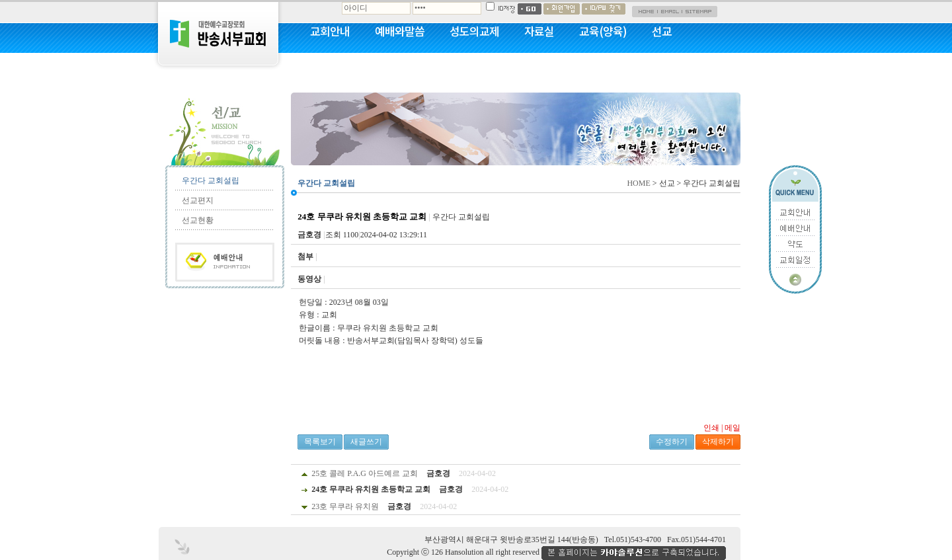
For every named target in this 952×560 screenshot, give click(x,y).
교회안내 (330, 31)
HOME (638, 183)
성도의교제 (474, 31)
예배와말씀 (400, 31)
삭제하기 (718, 442)
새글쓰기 (366, 442)
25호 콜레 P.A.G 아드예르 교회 (365, 473)
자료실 (539, 31)
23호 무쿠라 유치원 (345, 506)
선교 (662, 31)
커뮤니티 (330, 66)
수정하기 (672, 442)
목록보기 (320, 442)
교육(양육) (603, 31)
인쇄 (711, 428)
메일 (733, 428)
